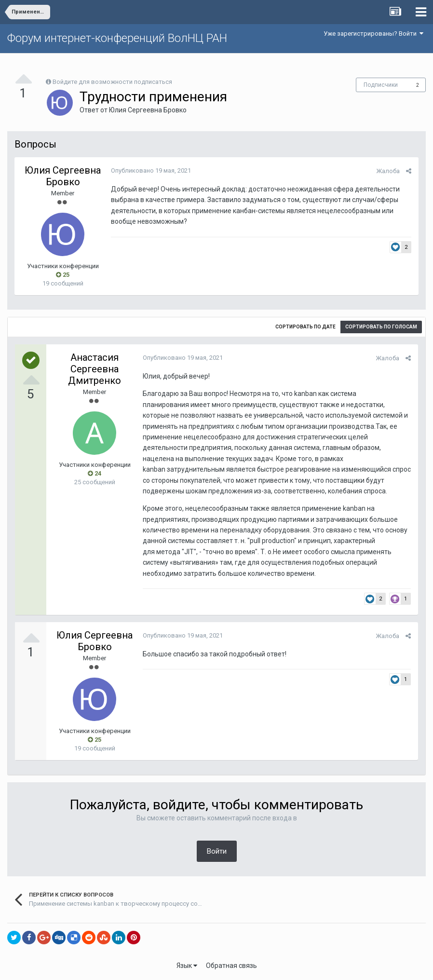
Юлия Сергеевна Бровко (148, 110)
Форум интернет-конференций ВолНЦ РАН (117, 38)
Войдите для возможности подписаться (112, 82)
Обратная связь (231, 966)
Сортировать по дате (305, 327)
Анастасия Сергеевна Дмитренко (95, 369)
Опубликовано (151, 170)
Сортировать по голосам (381, 327)
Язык (187, 966)
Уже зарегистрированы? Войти (373, 34)
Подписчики (381, 85)
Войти (217, 851)
